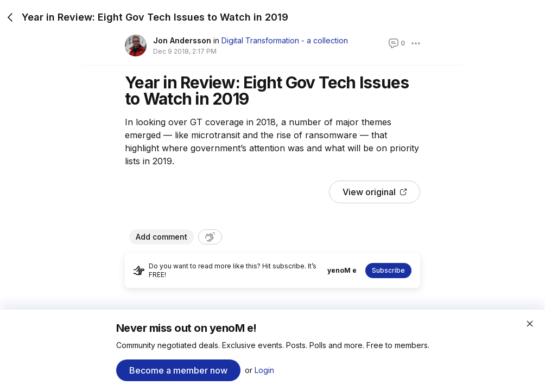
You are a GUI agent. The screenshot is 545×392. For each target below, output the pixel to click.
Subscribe (388, 270)
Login (264, 370)
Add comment (161, 237)
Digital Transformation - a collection (285, 40)
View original (375, 192)
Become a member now (178, 370)
